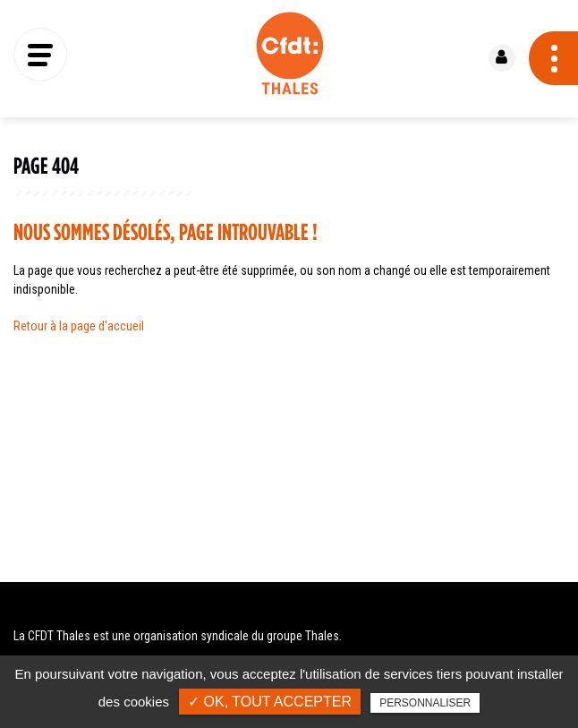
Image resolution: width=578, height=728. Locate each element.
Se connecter (502, 58)
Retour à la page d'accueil (79, 326)
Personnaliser (425, 703)
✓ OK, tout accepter (270, 702)
